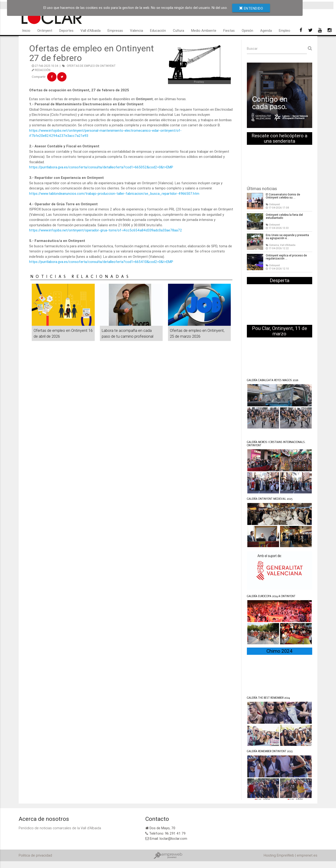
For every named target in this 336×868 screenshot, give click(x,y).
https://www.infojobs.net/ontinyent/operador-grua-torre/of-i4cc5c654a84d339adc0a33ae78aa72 (106, 230)
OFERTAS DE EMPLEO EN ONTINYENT (91, 66)
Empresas (115, 30)
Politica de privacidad (35, 856)
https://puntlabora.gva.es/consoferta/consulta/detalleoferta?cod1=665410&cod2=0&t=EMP (102, 262)
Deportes (66, 30)
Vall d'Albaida (91, 30)
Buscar (252, 48)
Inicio (26, 30)
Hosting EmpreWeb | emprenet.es (290, 856)
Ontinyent (45, 30)
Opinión (247, 30)
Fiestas (229, 30)
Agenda (266, 30)
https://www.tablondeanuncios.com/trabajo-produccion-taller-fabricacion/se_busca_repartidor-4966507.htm (115, 193)
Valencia (136, 30)
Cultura (178, 30)
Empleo (285, 30)
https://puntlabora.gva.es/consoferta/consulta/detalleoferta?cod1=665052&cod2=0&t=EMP (102, 167)
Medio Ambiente (204, 30)
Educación (158, 30)
